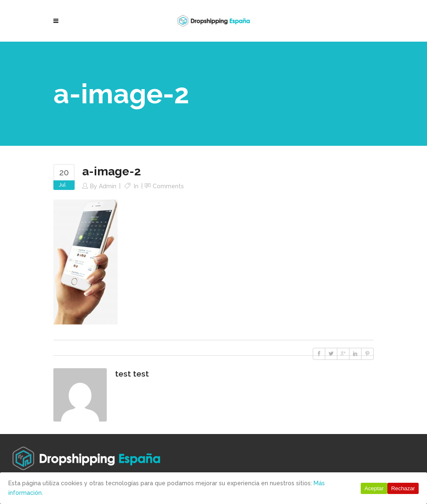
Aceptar (374, 488)
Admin (108, 186)
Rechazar (403, 488)
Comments (168, 186)
